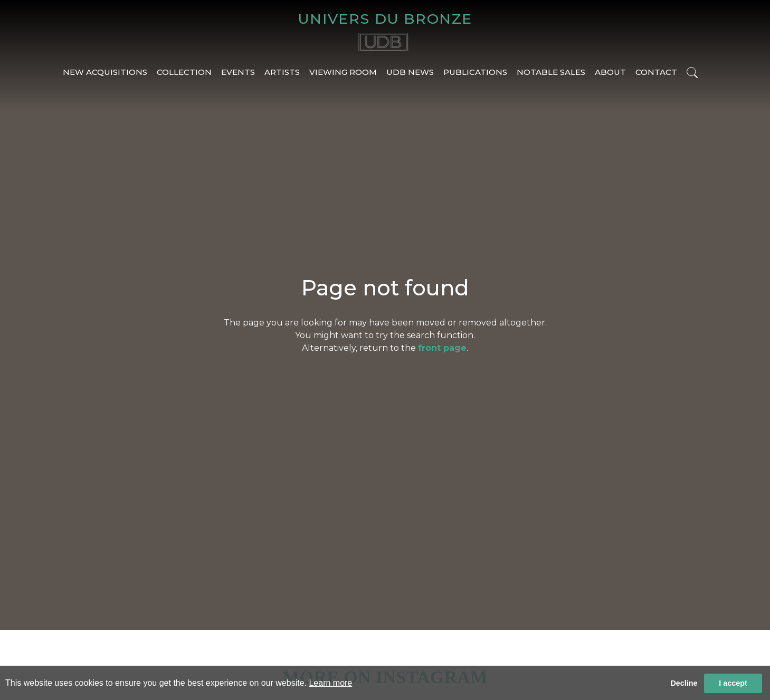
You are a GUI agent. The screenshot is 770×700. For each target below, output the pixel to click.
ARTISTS (282, 72)
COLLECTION (184, 72)
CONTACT (656, 72)
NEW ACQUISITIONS (105, 72)
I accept (733, 683)
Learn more (330, 683)
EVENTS (238, 72)
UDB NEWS (410, 72)
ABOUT (610, 72)
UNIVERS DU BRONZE (385, 19)
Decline (684, 683)
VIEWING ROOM (343, 72)
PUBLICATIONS (475, 72)
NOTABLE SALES (551, 72)
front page (442, 348)
